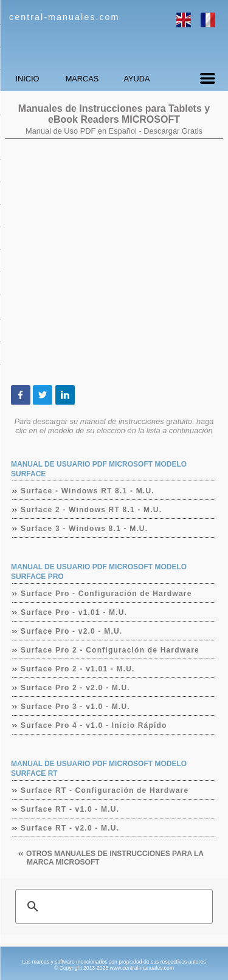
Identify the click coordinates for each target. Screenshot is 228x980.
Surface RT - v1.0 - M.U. (70, 809)
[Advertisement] (114, 262)
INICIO (27, 79)
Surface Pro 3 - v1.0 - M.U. (76, 707)
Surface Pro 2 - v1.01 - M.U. (78, 669)
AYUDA (136, 79)
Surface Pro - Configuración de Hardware (107, 594)
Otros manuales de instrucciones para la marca (115, 858)
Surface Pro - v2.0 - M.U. (72, 631)
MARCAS (82, 79)
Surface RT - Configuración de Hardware (105, 790)
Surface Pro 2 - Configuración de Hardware (110, 650)
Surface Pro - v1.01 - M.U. (74, 612)
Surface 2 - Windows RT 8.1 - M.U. (92, 510)
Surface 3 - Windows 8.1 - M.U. (85, 529)
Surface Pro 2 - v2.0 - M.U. (76, 688)
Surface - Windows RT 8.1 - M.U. (88, 491)
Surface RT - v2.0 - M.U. (70, 828)
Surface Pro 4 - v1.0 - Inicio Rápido (94, 725)
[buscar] (112, 906)
